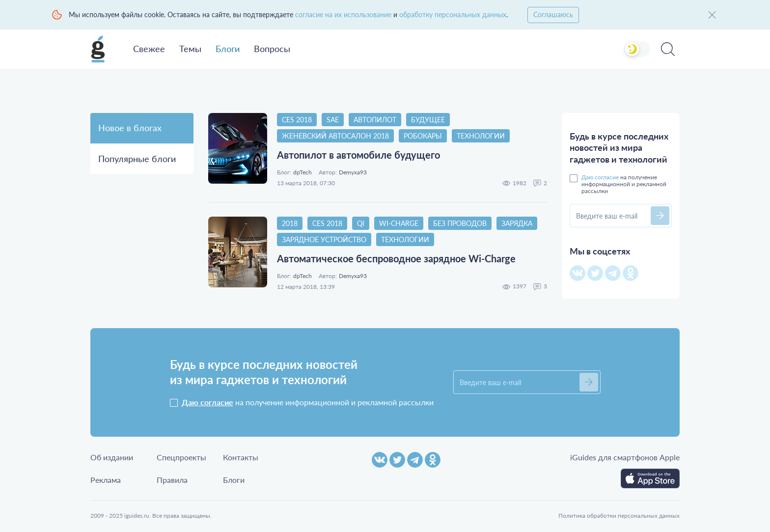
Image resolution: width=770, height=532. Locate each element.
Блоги (228, 49)
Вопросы (272, 49)
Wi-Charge (399, 223)
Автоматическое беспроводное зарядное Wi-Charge (396, 258)
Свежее (149, 49)
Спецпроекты (181, 457)
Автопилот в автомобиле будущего (358, 155)
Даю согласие (600, 177)
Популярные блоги (137, 159)
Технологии (481, 136)
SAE (333, 120)
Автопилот (375, 120)
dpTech (302, 172)
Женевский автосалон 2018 (335, 136)
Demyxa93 (353, 172)
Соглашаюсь (553, 14)
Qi (361, 223)
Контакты (241, 457)
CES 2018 (297, 120)
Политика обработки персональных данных (619, 516)
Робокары (423, 136)
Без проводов (460, 223)
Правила (172, 480)
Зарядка (517, 223)
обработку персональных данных (453, 14)
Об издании (112, 457)
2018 (290, 223)
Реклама (106, 480)
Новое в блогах (130, 128)
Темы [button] (190, 49)
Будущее (428, 120)
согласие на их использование (343, 14)
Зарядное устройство (324, 239)
